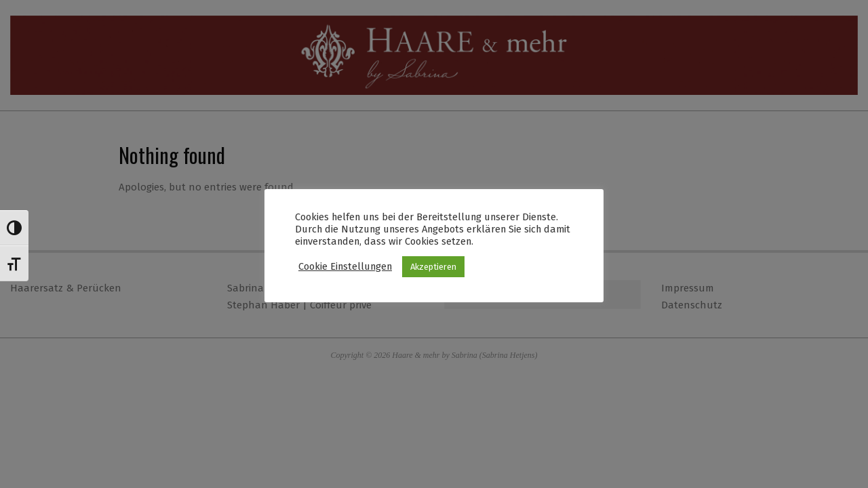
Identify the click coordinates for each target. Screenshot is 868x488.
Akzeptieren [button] (433, 267)
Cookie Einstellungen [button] (345, 266)
